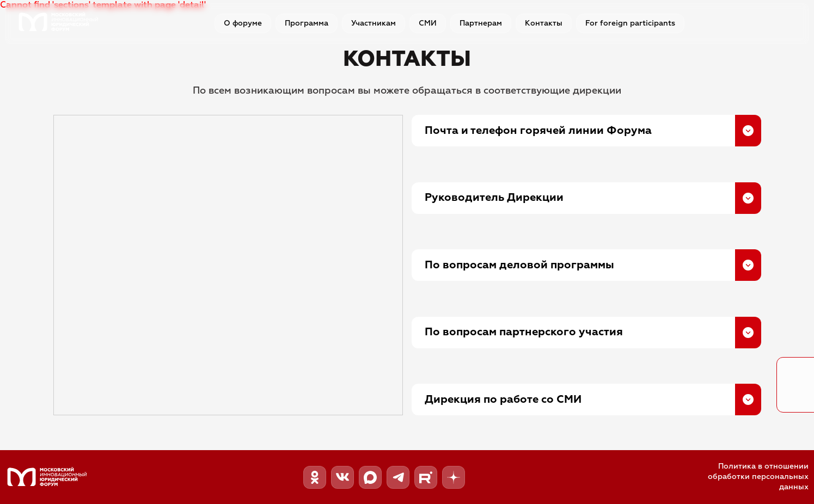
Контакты (544, 23)
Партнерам (481, 23)
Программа (307, 23)
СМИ (428, 23)
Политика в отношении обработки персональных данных (758, 477)
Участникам (374, 23)
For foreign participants (630, 23)
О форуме (243, 23)
